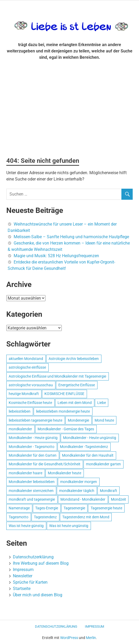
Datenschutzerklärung (33, 557)
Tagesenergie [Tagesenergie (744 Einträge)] (74, 508)
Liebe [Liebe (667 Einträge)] (102, 403)
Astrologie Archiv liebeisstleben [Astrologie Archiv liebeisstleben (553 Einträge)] (74, 359)
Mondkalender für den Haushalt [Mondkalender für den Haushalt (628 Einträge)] (88, 455)
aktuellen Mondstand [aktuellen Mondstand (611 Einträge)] (26, 359)
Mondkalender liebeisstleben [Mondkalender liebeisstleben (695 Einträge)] (32, 482)
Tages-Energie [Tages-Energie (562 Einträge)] (47, 508)
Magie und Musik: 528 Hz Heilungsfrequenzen (56, 256)
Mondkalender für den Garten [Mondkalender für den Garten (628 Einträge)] (33, 455)
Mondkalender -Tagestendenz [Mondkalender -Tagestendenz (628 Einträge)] (84, 447)
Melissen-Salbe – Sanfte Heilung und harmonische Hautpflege (71, 237)
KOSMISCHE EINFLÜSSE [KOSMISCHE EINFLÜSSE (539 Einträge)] (64, 394)
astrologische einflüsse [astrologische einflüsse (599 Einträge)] (27, 367)
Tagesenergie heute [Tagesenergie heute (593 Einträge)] (106, 508)
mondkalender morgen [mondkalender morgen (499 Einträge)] (79, 482)
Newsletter (23, 576)
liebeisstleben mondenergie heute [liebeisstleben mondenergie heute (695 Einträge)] (63, 411)
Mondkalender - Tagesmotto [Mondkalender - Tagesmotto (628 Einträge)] (32, 447)
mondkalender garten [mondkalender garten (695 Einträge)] (103, 464)
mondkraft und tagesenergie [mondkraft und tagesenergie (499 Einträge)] (32, 499)
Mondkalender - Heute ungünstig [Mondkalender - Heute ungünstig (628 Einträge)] (90, 438)
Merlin (91, 638)
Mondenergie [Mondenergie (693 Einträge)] (78, 420)
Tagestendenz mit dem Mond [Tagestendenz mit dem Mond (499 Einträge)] (86, 517)
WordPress (69, 638)
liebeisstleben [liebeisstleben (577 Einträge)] (20, 411)
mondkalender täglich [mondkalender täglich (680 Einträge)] (77, 491)
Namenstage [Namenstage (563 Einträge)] (19, 508)
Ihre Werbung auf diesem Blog (41, 563)
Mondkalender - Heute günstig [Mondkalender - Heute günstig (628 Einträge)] (33, 438)
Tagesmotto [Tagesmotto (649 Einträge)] (19, 517)
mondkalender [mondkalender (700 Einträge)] (20, 429)
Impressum (23, 570)
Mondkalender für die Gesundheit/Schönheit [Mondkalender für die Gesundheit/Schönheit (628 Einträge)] (45, 464)
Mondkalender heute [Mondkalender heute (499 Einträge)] (65, 473)
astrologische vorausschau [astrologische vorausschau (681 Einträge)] (31, 385)
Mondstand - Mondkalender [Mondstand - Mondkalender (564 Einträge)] (83, 499)
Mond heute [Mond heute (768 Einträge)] (104, 420)
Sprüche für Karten (30, 582)
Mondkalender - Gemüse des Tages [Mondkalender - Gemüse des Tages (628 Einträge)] (66, 429)
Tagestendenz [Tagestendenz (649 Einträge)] (45, 517)
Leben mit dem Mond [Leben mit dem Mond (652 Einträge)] (75, 403)
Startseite (22, 589)
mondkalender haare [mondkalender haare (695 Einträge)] (25, 473)
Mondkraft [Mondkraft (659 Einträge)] (109, 491)
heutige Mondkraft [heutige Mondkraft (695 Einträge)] (24, 394)
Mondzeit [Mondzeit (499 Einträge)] (119, 499)
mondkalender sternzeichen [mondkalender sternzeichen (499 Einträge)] (31, 491)
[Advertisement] (69, 111)
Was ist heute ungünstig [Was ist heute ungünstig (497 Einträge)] (69, 526)
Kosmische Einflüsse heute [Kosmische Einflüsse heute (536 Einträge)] (30, 403)
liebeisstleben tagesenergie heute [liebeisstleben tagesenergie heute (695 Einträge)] (35, 420)
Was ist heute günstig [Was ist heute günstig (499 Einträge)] (26, 526)
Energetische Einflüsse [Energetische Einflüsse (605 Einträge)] (77, 385)
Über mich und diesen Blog (38, 595)
